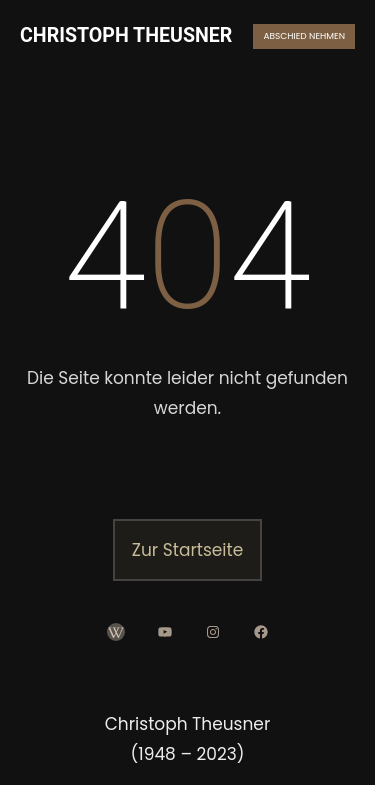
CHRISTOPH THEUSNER (126, 35)
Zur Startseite (187, 550)
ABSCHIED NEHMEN (304, 36)
